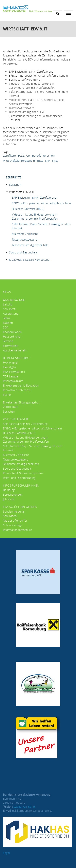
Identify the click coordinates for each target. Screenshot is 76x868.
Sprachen (15, 185)
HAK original (11, 362)
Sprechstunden (13, 494)
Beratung (9, 490)
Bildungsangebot (16, 358)
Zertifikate (9, 156)
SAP (47, 161)
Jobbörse (9, 499)
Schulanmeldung (13, 511)
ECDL (21, 156)
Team (6, 318)
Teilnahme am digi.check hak (30, 245)
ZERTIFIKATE (14, 177)
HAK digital (10, 367)
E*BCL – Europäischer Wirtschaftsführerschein (41, 203)
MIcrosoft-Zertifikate (25, 234)
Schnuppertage (13, 525)
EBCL (40, 161)
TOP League (11, 376)
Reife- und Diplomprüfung (19, 478)
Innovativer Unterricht (17, 390)
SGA (6, 327)
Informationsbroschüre (17, 530)
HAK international (14, 372)
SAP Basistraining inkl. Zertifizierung (34, 197)
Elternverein (11, 346)
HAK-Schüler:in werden (20, 507)
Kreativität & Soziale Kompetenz (29, 260)
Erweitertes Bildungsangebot (21, 402)
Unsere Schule (14, 300)
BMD (55, 161)
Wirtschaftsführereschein (19, 161)
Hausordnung (12, 336)
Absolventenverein (15, 350)
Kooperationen (12, 332)
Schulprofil (10, 309)
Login (6, 853)
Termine (8, 341)
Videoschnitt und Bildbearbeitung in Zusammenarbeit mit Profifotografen (35, 216)
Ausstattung (11, 313)
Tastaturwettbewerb (25, 239)
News (7, 292)
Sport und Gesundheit (23, 252)
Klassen (8, 323)
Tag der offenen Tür (15, 520)
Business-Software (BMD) (28, 209)
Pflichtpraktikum (13, 381)
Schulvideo (10, 516)
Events (7, 395)
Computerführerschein (41, 156)
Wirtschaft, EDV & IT (22, 192)
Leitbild (8, 304)
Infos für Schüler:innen (21, 485)
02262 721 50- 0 (24, 807)
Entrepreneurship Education (21, 385)
